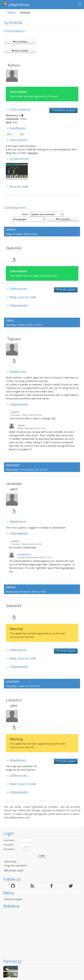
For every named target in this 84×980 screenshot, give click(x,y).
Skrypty (11, 12)
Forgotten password (15, 865)
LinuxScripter (13, 681)
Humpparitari (24, 554)
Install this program (63, 110)
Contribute (20, 42)
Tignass (10, 320)
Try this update (66, 290)
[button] (80, 4)
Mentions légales (13, 899)
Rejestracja (10, 861)
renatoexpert (13, 465)
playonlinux (16, 4)
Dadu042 (11, 229)
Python (14, 65)
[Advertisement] (42, 934)
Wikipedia (33, 153)
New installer (20, 51)
